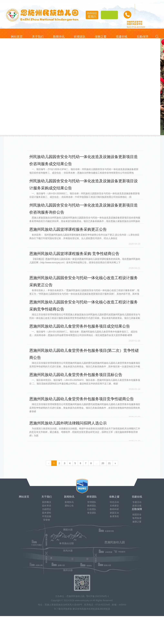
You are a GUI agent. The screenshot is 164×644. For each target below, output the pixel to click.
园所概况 (47, 502)
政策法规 (137, 506)
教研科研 (114, 509)
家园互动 (114, 513)
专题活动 (137, 502)
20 (103, 463)
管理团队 (92, 502)
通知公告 (69, 506)
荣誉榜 (47, 520)
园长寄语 (47, 506)
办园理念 (47, 509)
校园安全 (137, 515)
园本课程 (47, 513)
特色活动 (114, 502)
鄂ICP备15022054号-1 (98, 596)
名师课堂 (114, 506)
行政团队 (92, 509)
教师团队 (92, 506)
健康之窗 (137, 522)
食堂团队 (92, 513)
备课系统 (114, 516)
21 (109, 463)
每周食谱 (137, 518)
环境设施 (47, 516)
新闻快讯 (69, 502)
